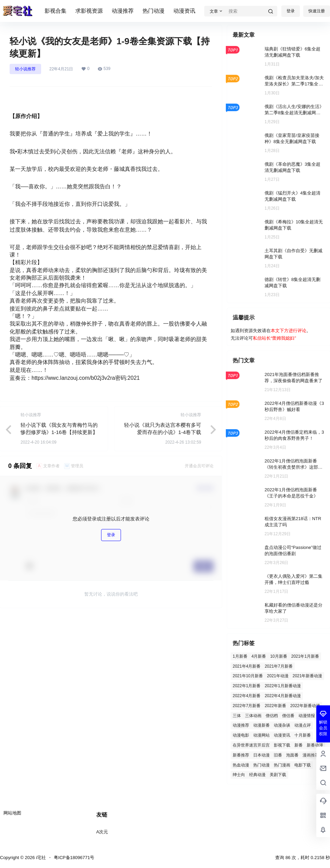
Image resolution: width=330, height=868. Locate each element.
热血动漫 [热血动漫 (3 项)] (241, 765)
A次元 (102, 832)
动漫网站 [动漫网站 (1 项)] (261, 735)
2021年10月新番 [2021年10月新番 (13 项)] (248, 676)
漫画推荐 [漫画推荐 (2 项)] (311, 755)
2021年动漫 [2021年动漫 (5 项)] (278, 676)
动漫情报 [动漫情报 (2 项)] (307, 716)
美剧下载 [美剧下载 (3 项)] (278, 775)
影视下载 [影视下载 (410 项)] (282, 745)
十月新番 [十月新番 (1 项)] (303, 735)
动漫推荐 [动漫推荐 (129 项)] (241, 725)
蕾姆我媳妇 (283, 338)
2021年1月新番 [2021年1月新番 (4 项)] (305, 656)
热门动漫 (154, 11)
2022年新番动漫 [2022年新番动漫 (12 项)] (305, 706)
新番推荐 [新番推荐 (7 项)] (241, 755)
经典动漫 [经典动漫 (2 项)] (257, 775)
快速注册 (317, 11)
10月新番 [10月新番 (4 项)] (278, 656)
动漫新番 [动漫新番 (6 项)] (261, 725)
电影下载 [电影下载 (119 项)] (303, 765)
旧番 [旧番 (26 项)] (278, 755)
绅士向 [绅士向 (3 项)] (239, 775)
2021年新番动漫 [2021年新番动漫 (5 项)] (308, 676)
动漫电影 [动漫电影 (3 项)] (241, 735)
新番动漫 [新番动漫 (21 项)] (315, 745)
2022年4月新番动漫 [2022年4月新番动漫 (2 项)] (283, 696)
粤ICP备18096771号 (74, 858)
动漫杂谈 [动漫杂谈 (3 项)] (282, 725)
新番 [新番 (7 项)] (298, 745)
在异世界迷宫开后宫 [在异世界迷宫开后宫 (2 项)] (251, 745)
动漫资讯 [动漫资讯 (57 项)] (282, 735)
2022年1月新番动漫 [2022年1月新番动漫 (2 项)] (283, 686)
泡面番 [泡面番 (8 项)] (292, 755)
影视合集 (56, 11)
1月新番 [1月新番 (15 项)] (240, 656)
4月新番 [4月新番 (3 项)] (259, 656)
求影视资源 (89, 11)
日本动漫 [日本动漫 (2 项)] (261, 755)
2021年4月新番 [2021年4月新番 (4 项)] (247, 666)
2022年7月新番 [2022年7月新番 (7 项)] (247, 706)
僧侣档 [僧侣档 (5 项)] (272, 716)
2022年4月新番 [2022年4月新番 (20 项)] (247, 696)
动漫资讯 (184, 11)
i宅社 (40, 858)
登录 (291, 11)
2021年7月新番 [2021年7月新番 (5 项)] (278, 666)
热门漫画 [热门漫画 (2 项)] (282, 765)
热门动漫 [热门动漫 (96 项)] (261, 765)
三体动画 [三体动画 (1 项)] (253, 716)
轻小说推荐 (25, 69)
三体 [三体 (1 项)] (237, 716)
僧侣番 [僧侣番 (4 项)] (288, 716)
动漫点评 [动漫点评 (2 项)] (303, 725)
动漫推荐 (123, 11)
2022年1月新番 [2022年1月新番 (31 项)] (247, 686)
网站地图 (12, 813)
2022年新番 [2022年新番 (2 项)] (275, 706)
